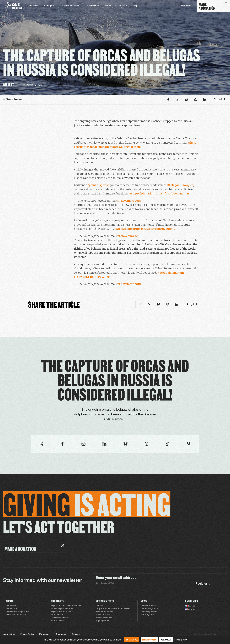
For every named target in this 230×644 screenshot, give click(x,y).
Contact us (122, 6)
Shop (135, 6)
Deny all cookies (149, 640)
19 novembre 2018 (129, 201)
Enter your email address (116, 578)
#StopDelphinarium (142, 194)
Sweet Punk (210, 634)
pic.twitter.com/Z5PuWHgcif (93, 277)
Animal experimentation (62, 609)
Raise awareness (104, 618)
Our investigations (149, 609)
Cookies (76, 634)
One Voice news (148, 606)
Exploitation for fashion (62, 612)
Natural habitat (58, 621)
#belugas (173, 185)
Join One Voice (103, 615)
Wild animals (57, 615)
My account (187, 6)
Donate (99, 606)
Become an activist (105, 612)
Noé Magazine (147, 615)
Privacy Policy (27, 634)
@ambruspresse (98, 185)
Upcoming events (149, 612)
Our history (11, 609)
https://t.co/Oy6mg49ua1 (172, 194)
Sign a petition (103, 621)
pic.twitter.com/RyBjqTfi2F (159, 229)
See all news (13, 100)
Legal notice (9, 634)
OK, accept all (132, 640)
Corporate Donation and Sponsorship (113, 609)
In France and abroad (16, 615)
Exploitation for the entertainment (67, 606)
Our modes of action (70, 6)
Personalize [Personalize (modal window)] (166, 640)
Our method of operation (18, 612)
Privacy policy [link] (180, 640)
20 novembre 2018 (129, 236)
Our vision (11, 606)
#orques (188, 185)
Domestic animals (59, 618)
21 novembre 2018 (129, 284)
